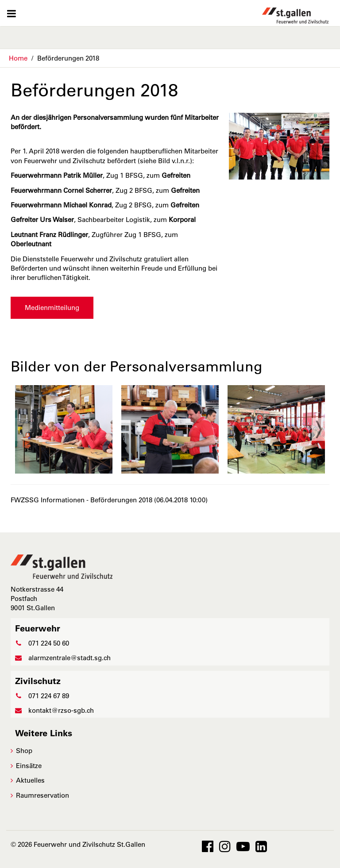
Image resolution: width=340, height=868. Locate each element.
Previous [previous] (22, 429)
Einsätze (29, 766)
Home (18, 58)
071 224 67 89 (42, 696)
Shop (24, 751)
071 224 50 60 (42, 643)
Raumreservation (42, 795)
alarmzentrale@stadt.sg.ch (63, 658)
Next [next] (318, 429)
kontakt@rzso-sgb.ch (54, 710)
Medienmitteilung (52, 308)
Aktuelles (30, 780)
